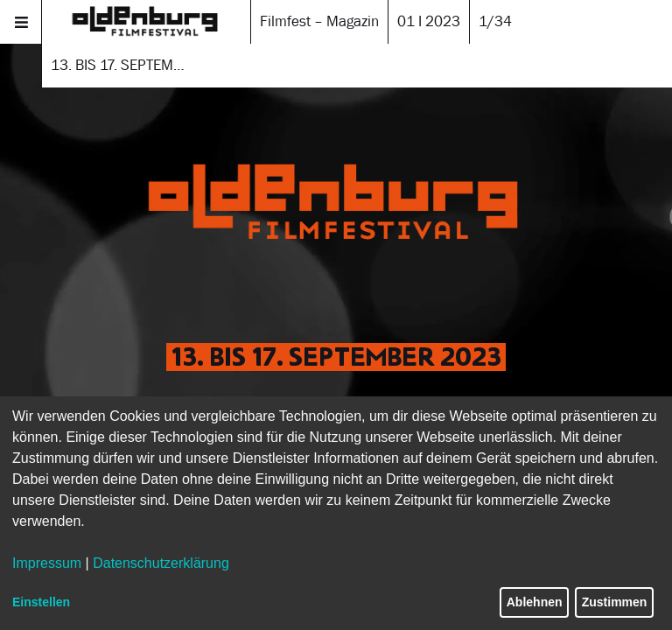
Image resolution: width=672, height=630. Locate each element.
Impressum (47, 563)
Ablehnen (535, 602)
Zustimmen (615, 602)
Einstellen (41, 602)
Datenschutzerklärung (161, 563)
